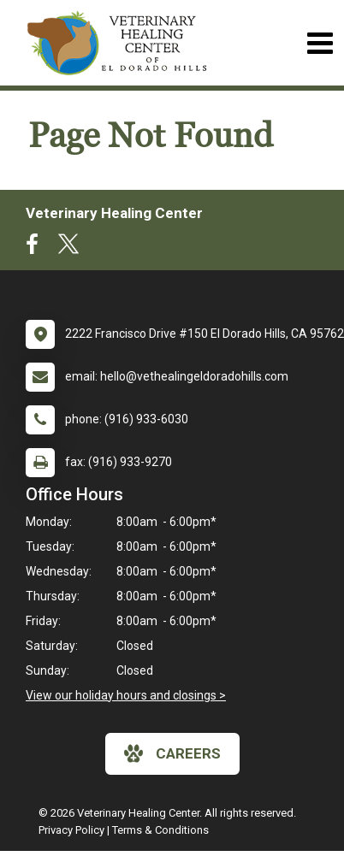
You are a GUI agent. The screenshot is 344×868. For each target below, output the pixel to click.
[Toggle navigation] (320, 43)
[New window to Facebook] (36, 248)
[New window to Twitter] (68, 248)
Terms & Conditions (160, 830)
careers (172, 753)
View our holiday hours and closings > (126, 695)
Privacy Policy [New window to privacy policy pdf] (71, 830)
